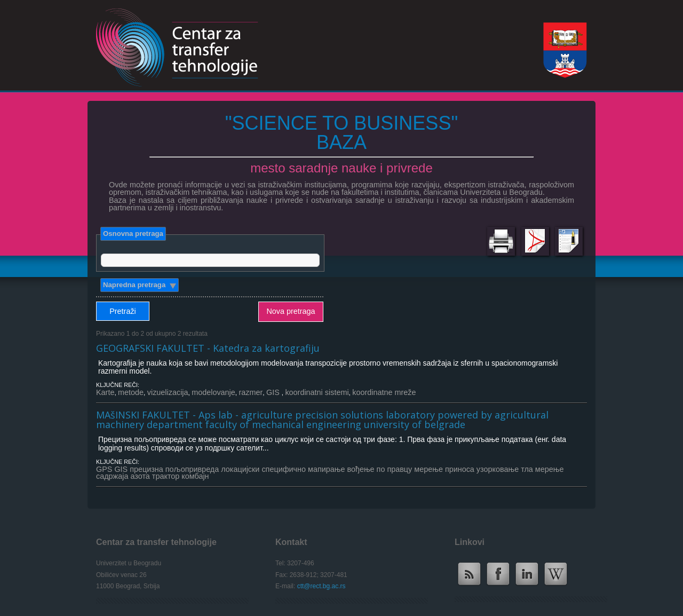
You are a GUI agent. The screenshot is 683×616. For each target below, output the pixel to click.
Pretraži (123, 311)
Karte (105, 392)
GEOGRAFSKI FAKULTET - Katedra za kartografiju (208, 348)
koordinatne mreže (384, 392)
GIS (274, 392)
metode (131, 392)
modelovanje (213, 392)
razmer (251, 392)
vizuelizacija (168, 392)
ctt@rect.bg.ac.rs (321, 586)
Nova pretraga (291, 311)
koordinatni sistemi (317, 392)
